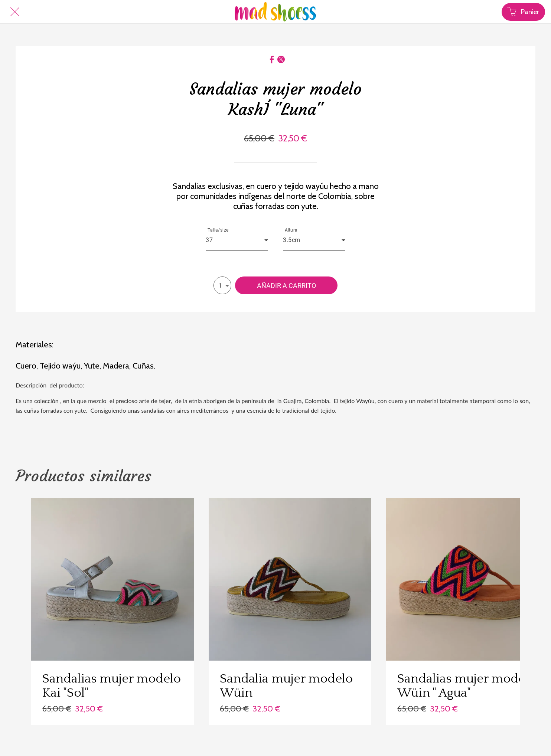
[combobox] (237, 240)
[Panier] (523, 12)
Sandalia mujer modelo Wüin (286, 686)
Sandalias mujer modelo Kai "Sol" (112, 686)
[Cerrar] (15, 12)
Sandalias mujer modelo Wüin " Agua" (467, 686)
